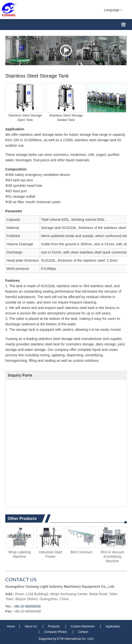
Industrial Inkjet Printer (50, 554)
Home (11, 626)
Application (113, 626)
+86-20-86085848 (27, 606)
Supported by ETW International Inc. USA (66, 639)
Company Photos (56, 632)
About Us (31, 626)
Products (54, 626)
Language (113, 10)
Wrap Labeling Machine (20, 554)
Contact (83, 632)
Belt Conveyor (82, 552)
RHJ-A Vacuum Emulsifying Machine (112, 557)
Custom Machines (83, 626)
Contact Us (21, 579)
